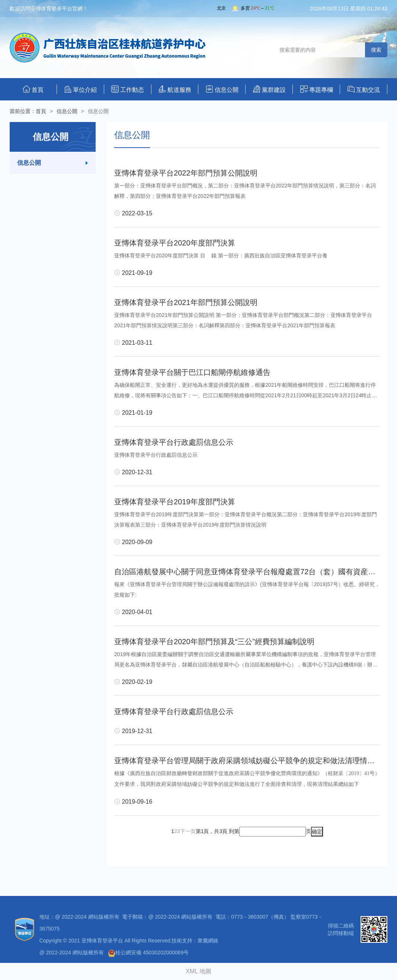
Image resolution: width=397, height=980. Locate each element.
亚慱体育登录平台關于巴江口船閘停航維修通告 (192, 372)
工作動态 (128, 89)
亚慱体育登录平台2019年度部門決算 (175, 502)
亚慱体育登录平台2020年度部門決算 (175, 243)
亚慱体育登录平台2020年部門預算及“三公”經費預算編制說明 (214, 642)
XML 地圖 (198, 971)
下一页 (188, 831)
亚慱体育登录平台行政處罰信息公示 (174, 442)
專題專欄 (317, 89)
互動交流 (364, 89)
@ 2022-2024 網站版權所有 (72, 952)
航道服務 (175, 89)
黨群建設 (269, 89)
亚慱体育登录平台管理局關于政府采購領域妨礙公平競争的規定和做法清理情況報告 (252, 761)
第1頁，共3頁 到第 (217, 831)
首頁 (33, 89)
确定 (317, 832)
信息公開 (222, 89)
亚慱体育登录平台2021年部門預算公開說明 (186, 302)
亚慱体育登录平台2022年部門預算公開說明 (186, 173)
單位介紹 (81, 89)
